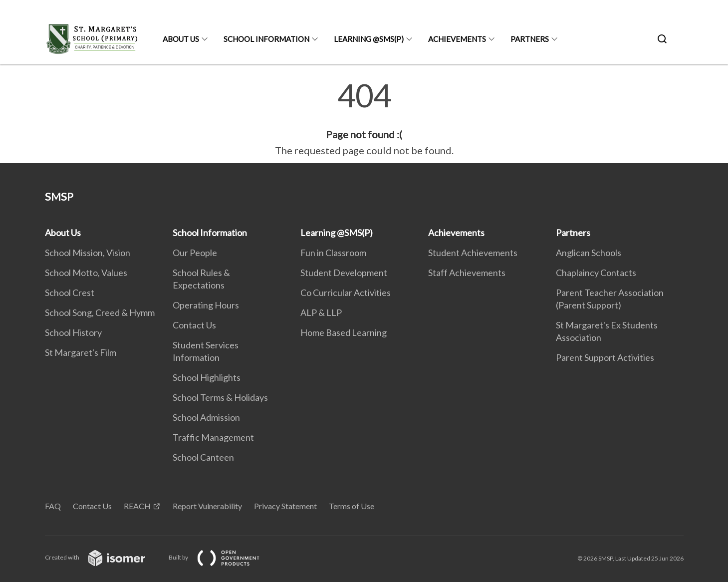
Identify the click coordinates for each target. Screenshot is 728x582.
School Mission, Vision (88, 253)
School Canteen (203, 457)
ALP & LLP (321, 312)
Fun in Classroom (333, 253)
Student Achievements (473, 253)
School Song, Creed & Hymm (100, 312)
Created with (103, 557)
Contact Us (194, 325)
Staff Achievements (467, 273)
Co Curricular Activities (346, 292)
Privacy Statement (285, 506)
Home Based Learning (344, 332)
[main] (364, 119)
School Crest (70, 292)
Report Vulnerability (207, 506)
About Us (181, 39)
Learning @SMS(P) (369, 39)
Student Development (344, 273)
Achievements (457, 39)
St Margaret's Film (81, 352)
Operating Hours (206, 305)
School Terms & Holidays (220, 397)
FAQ (53, 506)
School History (73, 332)
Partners (530, 39)
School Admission (206, 417)
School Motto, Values (86, 273)
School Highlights (207, 377)
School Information (266, 39)
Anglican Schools (589, 253)
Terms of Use (352, 506)
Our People (195, 253)
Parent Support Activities (605, 357)
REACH (137, 506)
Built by (222, 557)
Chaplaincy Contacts (596, 273)
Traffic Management (213, 437)
